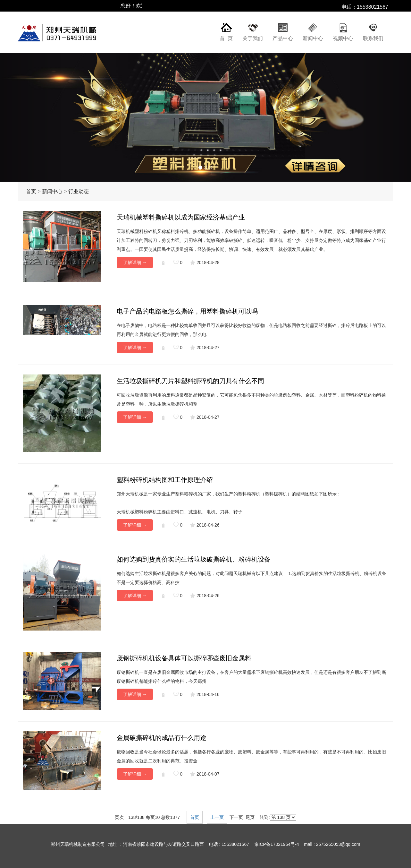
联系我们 (373, 38)
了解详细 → (135, 262)
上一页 (217, 817)
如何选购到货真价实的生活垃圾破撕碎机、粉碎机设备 (194, 559)
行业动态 (79, 191)
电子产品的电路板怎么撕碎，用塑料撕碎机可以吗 (187, 311)
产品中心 (283, 38)
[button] (31, 118)
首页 (31, 191)
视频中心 (343, 38)
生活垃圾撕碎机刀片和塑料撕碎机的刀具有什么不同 (190, 381)
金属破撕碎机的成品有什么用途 (162, 738)
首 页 (226, 38)
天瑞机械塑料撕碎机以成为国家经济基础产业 (181, 217)
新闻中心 (313, 38)
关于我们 (253, 38)
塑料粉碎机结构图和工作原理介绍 (165, 480)
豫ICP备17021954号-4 (277, 844)
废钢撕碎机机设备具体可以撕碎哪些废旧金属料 (184, 658)
